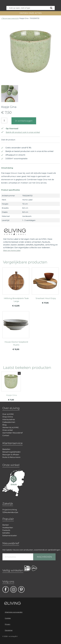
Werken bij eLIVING (11, 427)
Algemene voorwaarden (14, 612)
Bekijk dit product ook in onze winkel (21, 132)
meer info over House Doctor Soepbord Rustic (16, 330)
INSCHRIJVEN (44, 557)
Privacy (8, 624)
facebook (6, 589)
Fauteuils (6, 530)
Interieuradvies (9, 419)
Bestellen (6, 449)
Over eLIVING (8, 414)
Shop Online (8, 417)
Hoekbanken (8, 528)
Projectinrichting (10, 510)
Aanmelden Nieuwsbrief (13, 433)
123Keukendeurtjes (10, 512)
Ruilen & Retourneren (11, 457)
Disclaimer (9, 630)
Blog (4, 425)
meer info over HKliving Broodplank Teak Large (16, 286)
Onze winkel (8, 430)
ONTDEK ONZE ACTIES (31, 13)
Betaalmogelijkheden (11, 452)
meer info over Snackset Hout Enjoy (45, 286)
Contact (6, 435)
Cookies (8, 618)
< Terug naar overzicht (10, 18)
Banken (6, 525)
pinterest (21, 589)
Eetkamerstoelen (10, 536)
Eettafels (6, 533)
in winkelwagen (24, 121)
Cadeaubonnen (9, 422)
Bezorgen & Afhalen (11, 455)
